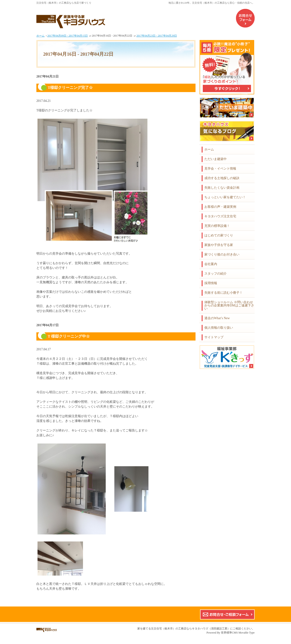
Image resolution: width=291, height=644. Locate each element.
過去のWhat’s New (217, 318)
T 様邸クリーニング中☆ (69, 336)
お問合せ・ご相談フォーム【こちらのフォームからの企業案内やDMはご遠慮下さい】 (227, 614)
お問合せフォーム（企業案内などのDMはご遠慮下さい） (245, 18)
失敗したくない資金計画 (222, 188)
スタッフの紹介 (216, 274)
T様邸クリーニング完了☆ (70, 88)
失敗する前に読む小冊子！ (223, 293)
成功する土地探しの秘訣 (222, 178)
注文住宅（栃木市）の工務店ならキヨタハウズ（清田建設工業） (191, 629)
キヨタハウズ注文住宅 (220, 216)
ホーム (209, 149)
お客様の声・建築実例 (220, 207)
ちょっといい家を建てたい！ (225, 197)
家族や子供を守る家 (219, 245)
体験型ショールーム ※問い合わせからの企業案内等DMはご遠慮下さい (229, 305)
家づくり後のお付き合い (222, 254)
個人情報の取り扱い (219, 328)
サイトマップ (214, 337)
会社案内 (211, 264)
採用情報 (211, 283)
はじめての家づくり (219, 235)
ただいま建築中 (216, 159)
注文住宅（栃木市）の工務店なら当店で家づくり (64, 3)
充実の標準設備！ (217, 226)
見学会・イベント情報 (220, 169)
